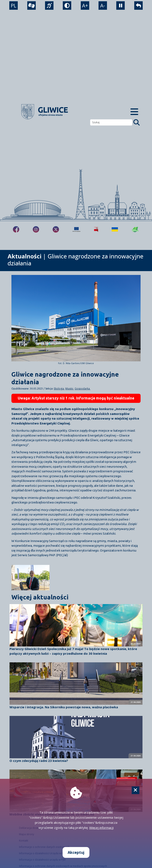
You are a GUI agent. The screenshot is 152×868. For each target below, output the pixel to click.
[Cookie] (136, 790)
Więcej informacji (101, 828)
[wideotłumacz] (31, 6)
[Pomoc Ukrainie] (115, 229)
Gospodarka (83, 389)
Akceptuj (76, 852)
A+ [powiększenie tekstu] (85, 5)
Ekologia (59, 389)
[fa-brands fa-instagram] (36, 229)
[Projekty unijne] (76, 229)
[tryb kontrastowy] (67, 6)
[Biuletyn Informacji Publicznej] (96, 229)
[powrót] (138, 6)
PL (14, 5)
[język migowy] (49, 6)
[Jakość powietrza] (135, 229)
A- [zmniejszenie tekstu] (103, 5)
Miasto (70, 389)
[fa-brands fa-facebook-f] (16, 229)
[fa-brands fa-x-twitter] (56, 229)
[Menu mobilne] (134, 112)
